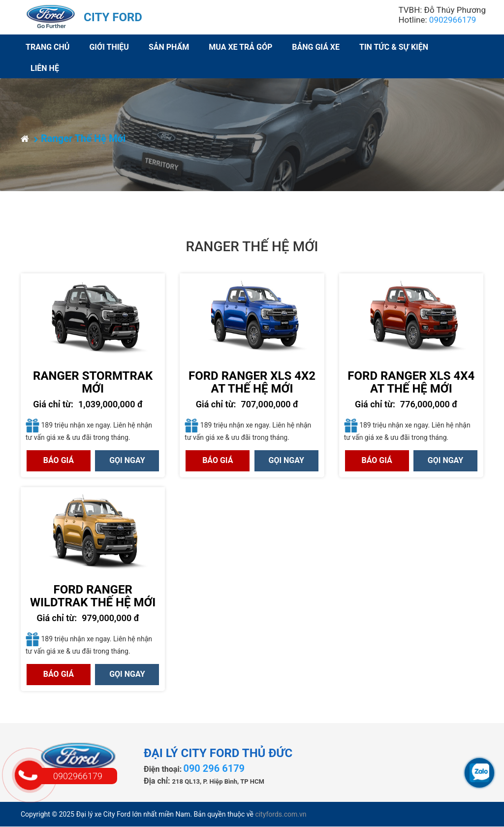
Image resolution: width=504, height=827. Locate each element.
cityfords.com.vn (281, 814)
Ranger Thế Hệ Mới (80, 138)
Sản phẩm (169, 47)
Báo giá (59, 460)
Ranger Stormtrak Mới (93, 382)
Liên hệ (45, 68)
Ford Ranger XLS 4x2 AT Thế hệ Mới (252, 382)
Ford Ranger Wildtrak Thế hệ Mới (93, 596)
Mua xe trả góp (240, 47)
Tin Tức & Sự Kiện (394, 47)
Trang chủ (47, 47)
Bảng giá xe (316, 47)
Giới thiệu (109, 47)
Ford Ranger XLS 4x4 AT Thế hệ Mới (411, 382)
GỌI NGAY (127, 460)
